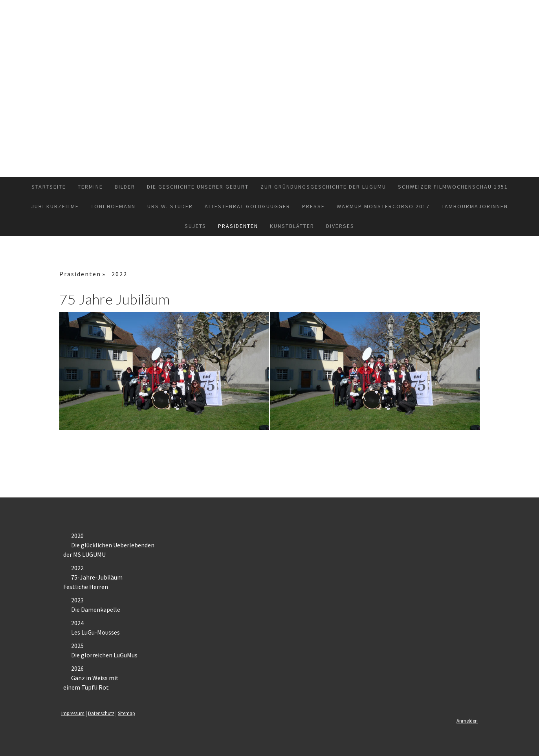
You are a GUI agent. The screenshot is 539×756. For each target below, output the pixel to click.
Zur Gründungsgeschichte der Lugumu (323, 187)
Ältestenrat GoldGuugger (247, 206)
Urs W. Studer (170, 206)
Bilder (125, 187)
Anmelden (467, 721)
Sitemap (126, 713)
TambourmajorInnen (475, 206)
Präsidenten (238, 226)
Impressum (73, 713)
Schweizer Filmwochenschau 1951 (453, 187)
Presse (313, 206)
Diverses (340, 226)
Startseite (49, 187)
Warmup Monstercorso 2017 (383, 206)
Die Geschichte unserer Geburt (198, 187)
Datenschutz (101, 713)
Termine (90, 187)
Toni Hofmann (113, 206)
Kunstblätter (292, 226)
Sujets (195, 226)
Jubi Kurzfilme (55, 206)
